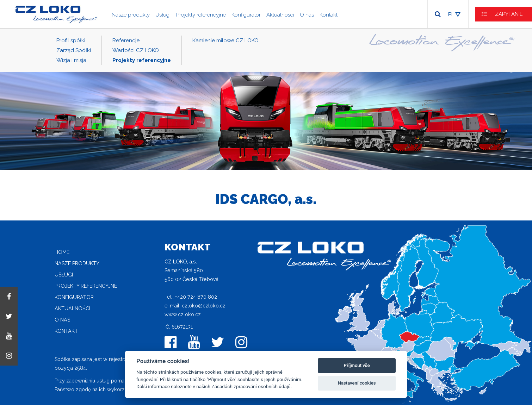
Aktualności (280, 15)
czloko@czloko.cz (204, 306)
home (62, 252)
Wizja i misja (71, 60)
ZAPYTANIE (509, 14)
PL (451, 14)
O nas (307, 15)
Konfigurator (246, 15)
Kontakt (329, 15)
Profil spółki (71, 40)
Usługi (163, 15)
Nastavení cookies (357, 383)
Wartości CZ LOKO (136, 50)
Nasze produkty (131, 15)
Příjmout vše (357, 365)
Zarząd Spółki (74, 50)
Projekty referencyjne (201, 15)
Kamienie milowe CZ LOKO (225, 40)
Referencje (126, 40)
